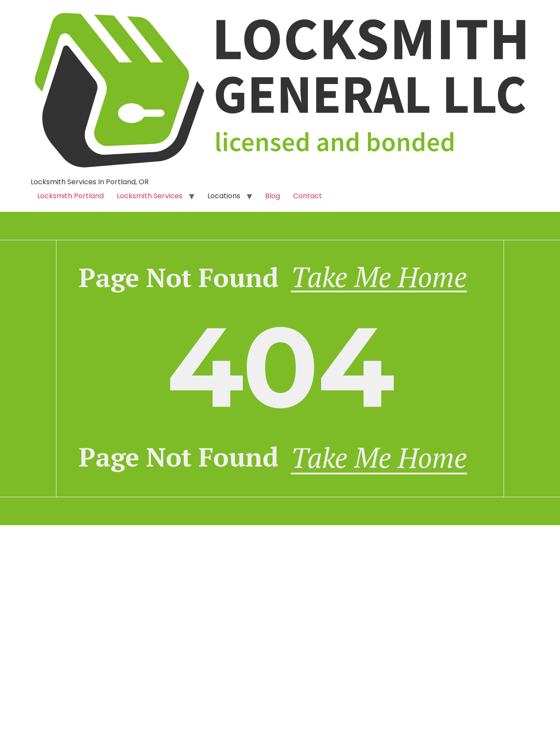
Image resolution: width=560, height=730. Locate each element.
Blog (273, 196)
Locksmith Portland (70, 196)
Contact (308, 196)
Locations (224, 196)
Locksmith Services (150, 196)
